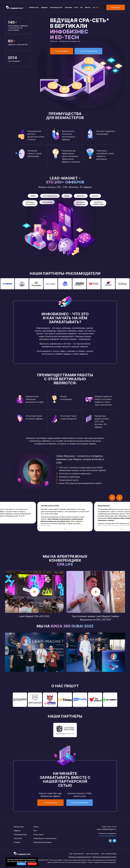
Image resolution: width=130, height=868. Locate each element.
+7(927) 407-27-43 (109, 827)
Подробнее (32, 861)
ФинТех (88, 7)
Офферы (44, 7)
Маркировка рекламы (42, 842)
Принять (22, 864)
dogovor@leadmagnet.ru (106, 829)
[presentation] (0, 290)
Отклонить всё (32, 864)
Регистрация (116, 7)
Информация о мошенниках (45, 838)
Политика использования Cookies (104, 857)
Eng (96, 7)
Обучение (69, 7)
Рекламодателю (56, 7)
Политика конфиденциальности (80, 857)
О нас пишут (39, 834)
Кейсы (36, 827)
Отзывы (17, 842)
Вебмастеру (34, 7)
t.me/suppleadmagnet (108, 836)
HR (81, 7)
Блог (76, 7)
